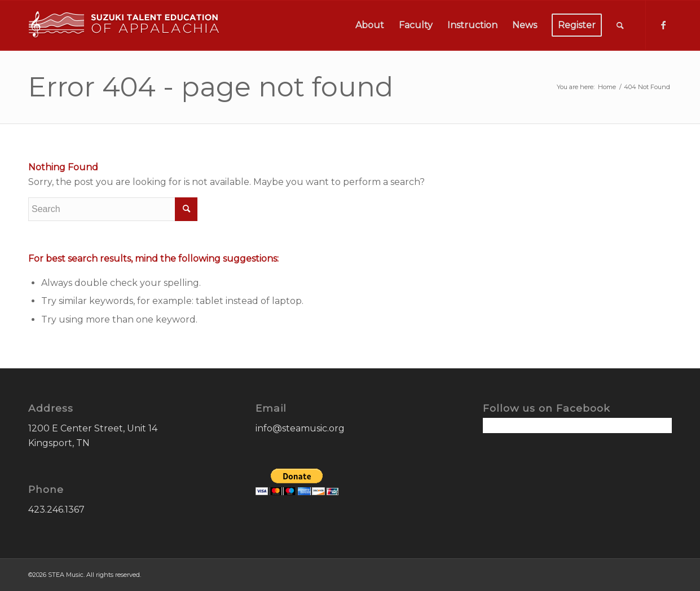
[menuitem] (370, 25)
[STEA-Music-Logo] (124, 25)
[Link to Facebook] (663, 25)
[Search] (620, 25)
